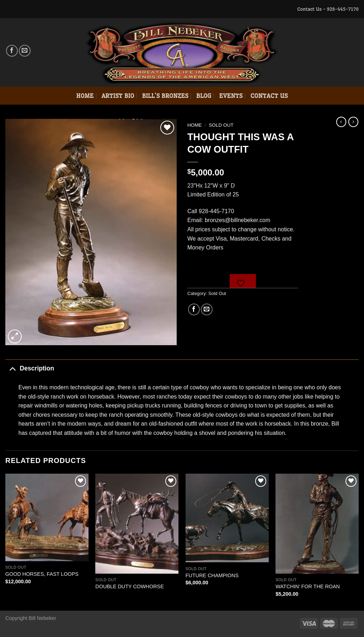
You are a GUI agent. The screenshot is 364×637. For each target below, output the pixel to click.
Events (231, 96)
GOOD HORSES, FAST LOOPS (42, 574)
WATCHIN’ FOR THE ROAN (308, 586)
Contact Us (269, 96)
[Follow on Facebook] (12, 51)
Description (30, 368)
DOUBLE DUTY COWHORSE (129, 586)
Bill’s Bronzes (165, 96)
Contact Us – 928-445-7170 (328, 9)
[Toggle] (12, 368)
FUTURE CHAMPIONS (212, 575)
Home (85, 96)
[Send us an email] (25, 51)
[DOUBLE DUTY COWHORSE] (137, 523)
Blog (204, 96)
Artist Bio (118, 96)
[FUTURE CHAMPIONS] (227, 518)
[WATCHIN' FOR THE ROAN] (317, 523)
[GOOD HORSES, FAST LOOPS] (47, 517)
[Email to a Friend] (207, 309)
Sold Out (221, 125)
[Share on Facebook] (194, 309)
